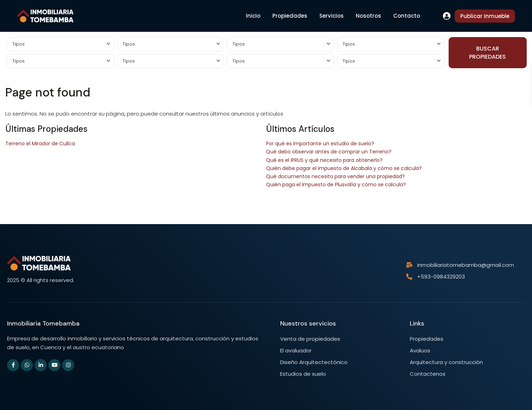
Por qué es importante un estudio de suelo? (320, 143)
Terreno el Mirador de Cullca (40, 143)
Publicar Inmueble (485, 16)
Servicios (332, 16)
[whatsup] (27, 365)
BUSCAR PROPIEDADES (487, 53)
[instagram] (68, 365)
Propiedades (290, 16)
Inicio (253, 16)
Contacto (407, 16)
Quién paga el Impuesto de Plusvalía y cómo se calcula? (336, 184)
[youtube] (54, 365)
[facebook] (13, 365)
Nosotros (368, 16)
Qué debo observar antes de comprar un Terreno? (329, 152)
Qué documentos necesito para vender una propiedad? (335, 176)
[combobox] (60, 44)
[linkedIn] (41, 365)
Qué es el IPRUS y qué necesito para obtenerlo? (324, 160)
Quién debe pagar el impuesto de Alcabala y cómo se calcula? (344, 168)
